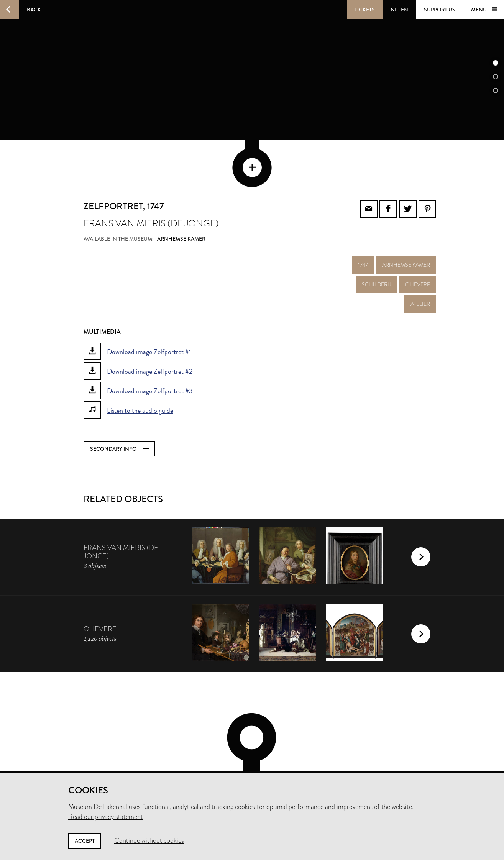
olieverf (418, 243)
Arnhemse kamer (406, 223)
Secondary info (119, 407)
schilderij (376, 243)
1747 (363, 223)
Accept (85, 841)
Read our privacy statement (106, 817)
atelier (420, 263)
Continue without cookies (149, 840)
